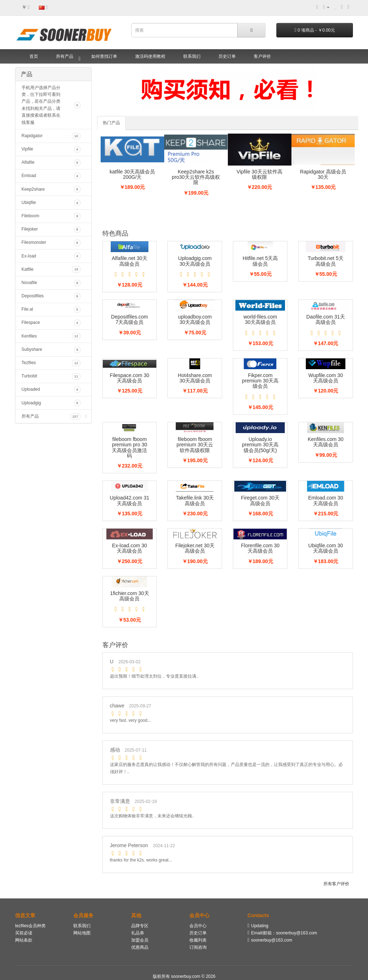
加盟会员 (140, 940)
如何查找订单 (104, 56)
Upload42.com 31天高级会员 (130, 500)
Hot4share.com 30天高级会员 (195, 378)
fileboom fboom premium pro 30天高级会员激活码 (129, 447)
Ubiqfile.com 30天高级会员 (326, 548)
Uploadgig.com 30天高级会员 (195, 261)
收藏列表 (198, 940)
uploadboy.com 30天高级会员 (195, 319)
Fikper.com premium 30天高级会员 (260, 381)
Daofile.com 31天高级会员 (325, 319)
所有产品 (65, 56)
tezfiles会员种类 (30, 926)
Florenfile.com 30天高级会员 (260, 548)
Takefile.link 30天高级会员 (195, 500)
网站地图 (82, 933)
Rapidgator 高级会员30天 (323, 174)
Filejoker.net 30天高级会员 (195, 548)
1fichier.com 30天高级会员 (129, 596)
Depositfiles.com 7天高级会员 (130, 319)
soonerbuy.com (186, 976)
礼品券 (138, 933)
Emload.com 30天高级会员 (325, 500)
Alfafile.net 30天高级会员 (130, 261)
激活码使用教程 (150, 56)
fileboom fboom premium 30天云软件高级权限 (195, 445)
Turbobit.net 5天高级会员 (326, 261)
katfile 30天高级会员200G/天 (132, 174)
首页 (34, 56)
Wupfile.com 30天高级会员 (326, 378)
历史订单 (227, 56)
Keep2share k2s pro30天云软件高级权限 (196, 177)
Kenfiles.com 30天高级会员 (326, 442)
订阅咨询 (198, 947)
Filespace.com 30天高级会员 (130, 378)
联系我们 (192, 56)
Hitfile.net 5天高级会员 (260, 261)
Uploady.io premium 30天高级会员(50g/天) (260, 445)
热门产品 (111, 123)
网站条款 (24, 940)
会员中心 (198, 926)
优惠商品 (140, 947)
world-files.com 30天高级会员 (260, 319)
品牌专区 (140, 926)
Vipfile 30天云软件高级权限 (259, 174)
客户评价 (262, 56)
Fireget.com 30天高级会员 (260, 500)
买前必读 (24, 933)
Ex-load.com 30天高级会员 (130, 548)
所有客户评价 (336, 884)
